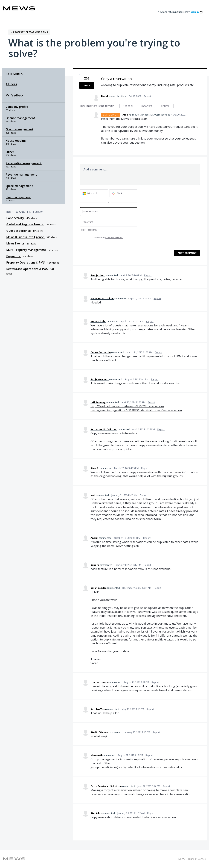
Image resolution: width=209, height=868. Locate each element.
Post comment (187, 253)
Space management (19, 186)
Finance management (20, 118)
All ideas (11, 84)
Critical (167, 106)
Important (148, 106)
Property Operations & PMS (26, 262)
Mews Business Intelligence (26, 237)
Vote (87, 85)
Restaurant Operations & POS (27, 269)
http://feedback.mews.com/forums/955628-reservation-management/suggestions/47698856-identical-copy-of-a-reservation (136, 408)
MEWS (182, 859)
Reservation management (24, 163)
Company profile (17, 107)
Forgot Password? (88, 230)
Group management (20, 129)
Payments (14, 256)
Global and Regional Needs (25, 224)
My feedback (14, 95)
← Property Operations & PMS (29, 32)
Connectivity (16, 218)
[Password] (109, 222)
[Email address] (109, 212)
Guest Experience (19, 231)
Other (10, 152)
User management (18, 197)
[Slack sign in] (123, 193)
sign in (195, 12)
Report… (148, 96)
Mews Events (16, 243)
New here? (109, 238)
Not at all (129, 106)
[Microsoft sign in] (94, 193)
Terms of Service (197, 859)
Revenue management (21, 175)
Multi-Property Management (27, 250)
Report (148, 275)
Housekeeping (16, 141)
